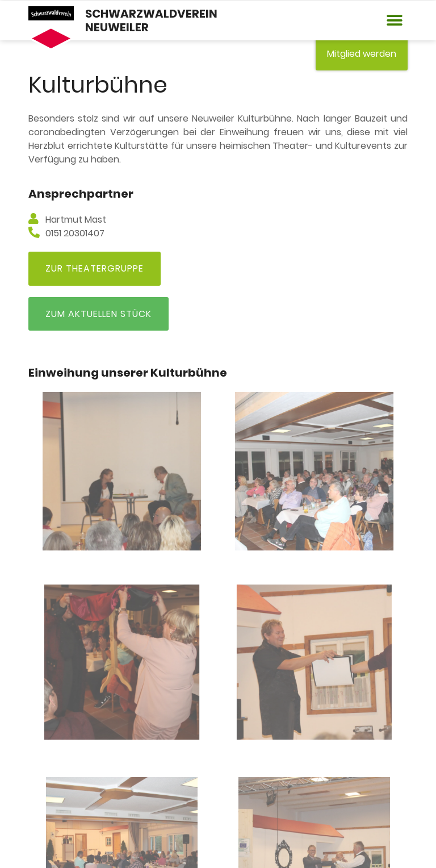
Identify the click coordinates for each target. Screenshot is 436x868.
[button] (395, 21)
